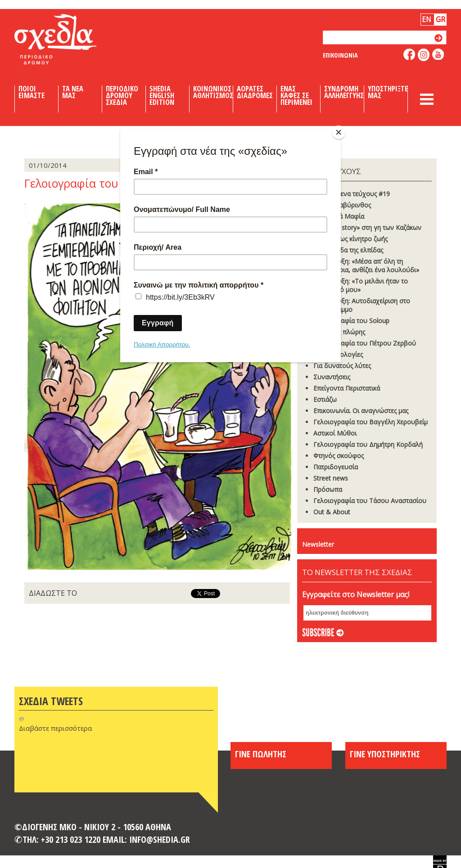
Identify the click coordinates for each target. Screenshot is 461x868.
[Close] (339, 132)
